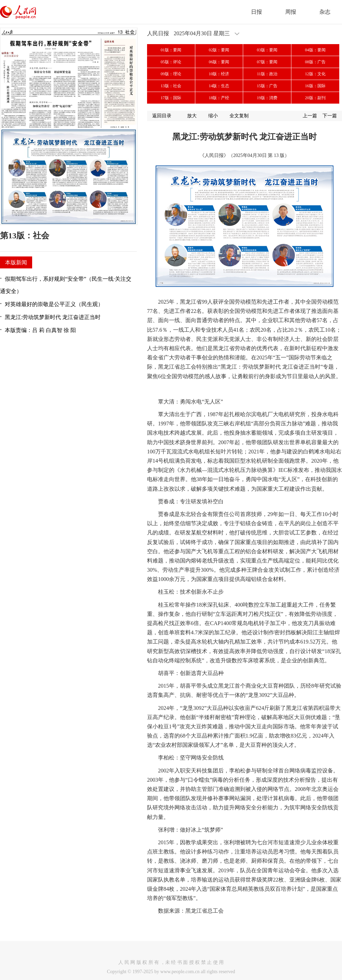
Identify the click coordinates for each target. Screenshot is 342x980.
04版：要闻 (315, 50)
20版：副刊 (315, 98)
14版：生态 (219, 86)
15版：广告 (267, 86)
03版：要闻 (267, 50)
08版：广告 (315, 62)
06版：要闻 (219, 62)
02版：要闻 (219, 50)
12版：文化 (315, 74)
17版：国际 (171, 98)
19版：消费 (267, 98)
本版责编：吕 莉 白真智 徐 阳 (40, 330)
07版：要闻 (267, 62)
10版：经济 (219, 74)
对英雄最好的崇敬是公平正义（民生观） (54, 304)
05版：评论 (171, 62)
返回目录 (162, 116)
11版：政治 (267, 74)
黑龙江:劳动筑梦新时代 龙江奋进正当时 (53, 317)
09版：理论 (171, 74)
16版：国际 (315, 86)
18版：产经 (219, 98)
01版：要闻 (171, 50)
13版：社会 (171, 86)
